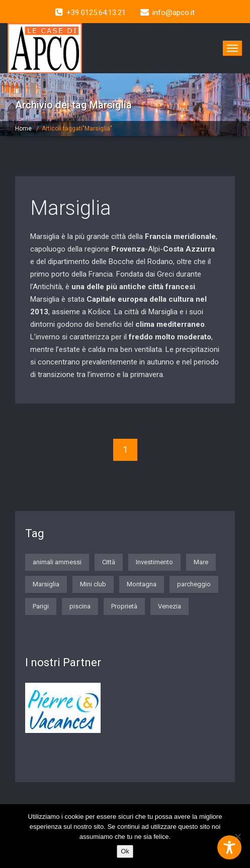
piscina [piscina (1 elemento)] (80, 606)
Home (23, 129)
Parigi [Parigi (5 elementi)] (41, 606)
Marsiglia (71, 208)
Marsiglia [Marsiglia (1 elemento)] (46, 584)
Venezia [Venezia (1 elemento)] (170, 606)
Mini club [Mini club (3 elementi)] (93, 584)
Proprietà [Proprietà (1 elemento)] (124, 606)
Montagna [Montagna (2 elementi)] (142, 584)
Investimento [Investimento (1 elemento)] (154, 562)
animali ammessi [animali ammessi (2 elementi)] (57, 562)
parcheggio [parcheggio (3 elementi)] (194, 584)
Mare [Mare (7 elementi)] (201, 562)
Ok (125, 851)
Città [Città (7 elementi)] (109, 562)
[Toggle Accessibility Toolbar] (229, 847)
